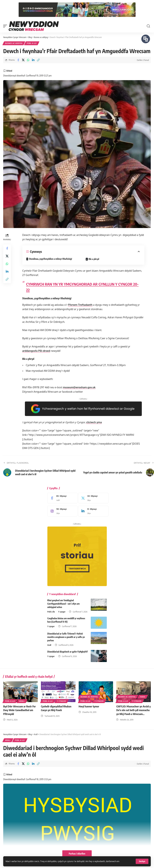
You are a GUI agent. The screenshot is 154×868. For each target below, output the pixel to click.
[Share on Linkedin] (33, 60)
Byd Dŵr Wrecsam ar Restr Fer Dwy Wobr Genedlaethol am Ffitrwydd (20, 710)
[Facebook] (62, 498)
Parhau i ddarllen (77, 854)
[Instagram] (62, 511)
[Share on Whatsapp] (28, 60)
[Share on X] (23, 60)
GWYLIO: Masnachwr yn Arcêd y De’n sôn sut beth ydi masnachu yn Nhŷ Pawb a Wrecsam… (133, 710)
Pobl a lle (32, 43)
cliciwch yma (94, 422)
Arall (49, 645)
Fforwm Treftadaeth (80, 305)
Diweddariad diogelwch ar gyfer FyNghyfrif (68, 652)
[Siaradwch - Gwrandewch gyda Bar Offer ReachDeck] (146, 39)
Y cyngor (62, 612)
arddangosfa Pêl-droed (36, 351)
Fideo (143, 697)
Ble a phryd (94, 259)
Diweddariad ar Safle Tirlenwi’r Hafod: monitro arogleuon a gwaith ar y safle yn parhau (66, 637)
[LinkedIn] (92, 511)
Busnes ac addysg (14, 43)
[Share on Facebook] (18, 60)
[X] (92, 498)
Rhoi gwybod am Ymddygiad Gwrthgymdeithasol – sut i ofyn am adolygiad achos (64, 604)
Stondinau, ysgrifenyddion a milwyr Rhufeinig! (50, 259)
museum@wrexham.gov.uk (79, 387)
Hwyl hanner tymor (89, 706)
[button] (142, 861)
